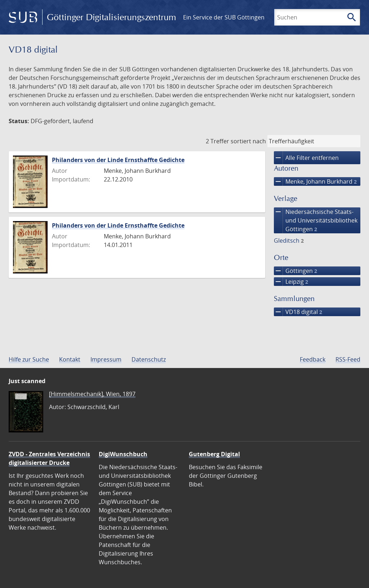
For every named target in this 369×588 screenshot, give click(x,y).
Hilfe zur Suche (29, 359)
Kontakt (70, 359)
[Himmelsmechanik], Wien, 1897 (92, 394)
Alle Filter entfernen (306, 158)
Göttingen (295, 271)
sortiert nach (248, 141)
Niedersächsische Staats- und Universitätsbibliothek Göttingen (316, 220)
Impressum (106, 359)
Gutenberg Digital (214, 454)
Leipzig (291, 282)
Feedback (313, 359)
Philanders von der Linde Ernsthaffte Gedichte (118, 160)
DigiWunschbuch (123, 454)
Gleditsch (289, 241)
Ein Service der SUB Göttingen (224, 17)
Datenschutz (149, 359)
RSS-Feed (348, 359)
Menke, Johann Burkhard (315, 181)
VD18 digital (298, 312)
